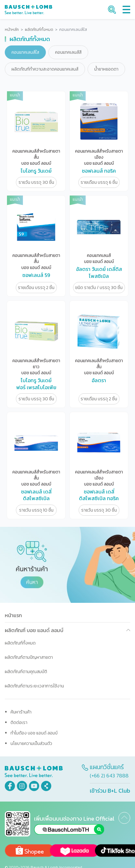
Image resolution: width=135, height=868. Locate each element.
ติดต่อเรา (19, 723)
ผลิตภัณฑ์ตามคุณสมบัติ (26, 672)
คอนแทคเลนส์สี (68, 52)
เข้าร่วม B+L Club (110, 791)
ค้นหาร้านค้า (21, 712)
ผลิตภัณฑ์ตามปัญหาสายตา (29, 657)
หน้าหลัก (12, 30)
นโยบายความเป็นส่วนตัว (31, 744)
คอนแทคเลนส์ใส (25, 52)
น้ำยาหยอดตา (106, 69)
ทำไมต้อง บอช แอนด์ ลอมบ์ (34, 733)
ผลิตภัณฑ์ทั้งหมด (39, 30)
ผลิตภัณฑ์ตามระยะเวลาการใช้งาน (34, 686)
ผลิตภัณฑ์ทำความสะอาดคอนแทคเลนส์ (45, 69)
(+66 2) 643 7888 (109, 775)
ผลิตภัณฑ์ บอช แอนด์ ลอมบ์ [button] (34, 630)
